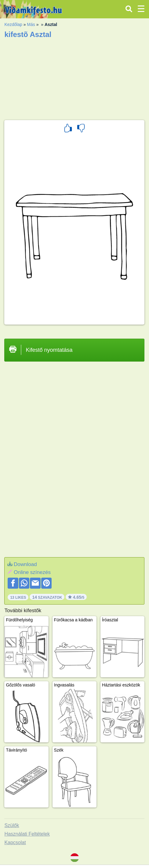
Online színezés (32, 572)
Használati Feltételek (27, 834)
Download (25, 564)
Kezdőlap (13, 24)
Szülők (12, 825)
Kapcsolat (15, 842)
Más (31, 24)
